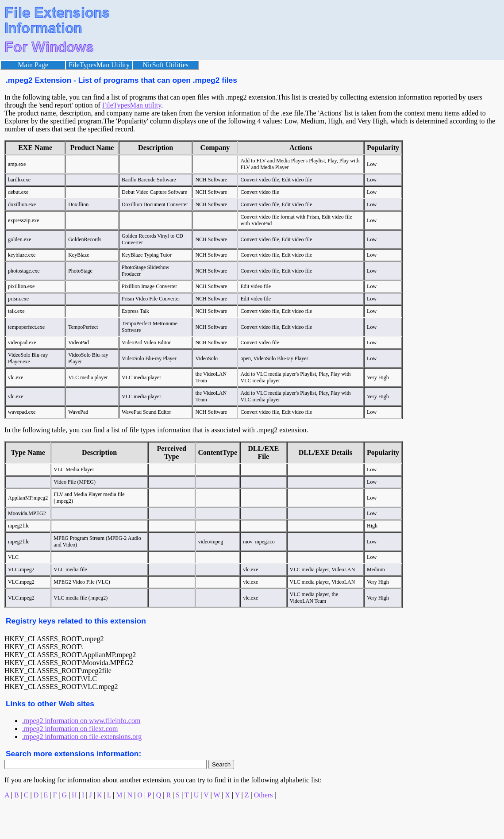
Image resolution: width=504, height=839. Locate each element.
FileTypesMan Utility (99, 65)
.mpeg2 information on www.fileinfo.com (81, 721)
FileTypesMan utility (132, 105)
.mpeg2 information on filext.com (70, 729)
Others (264, 795)
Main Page (33, 65)
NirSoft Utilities (166, 65)
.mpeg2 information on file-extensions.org (82, 737)
